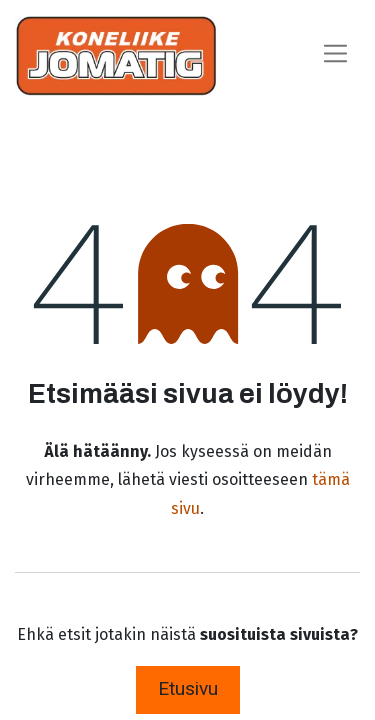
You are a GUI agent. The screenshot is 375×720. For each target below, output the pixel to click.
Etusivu (188, 688)
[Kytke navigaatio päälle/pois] (335, 55)
